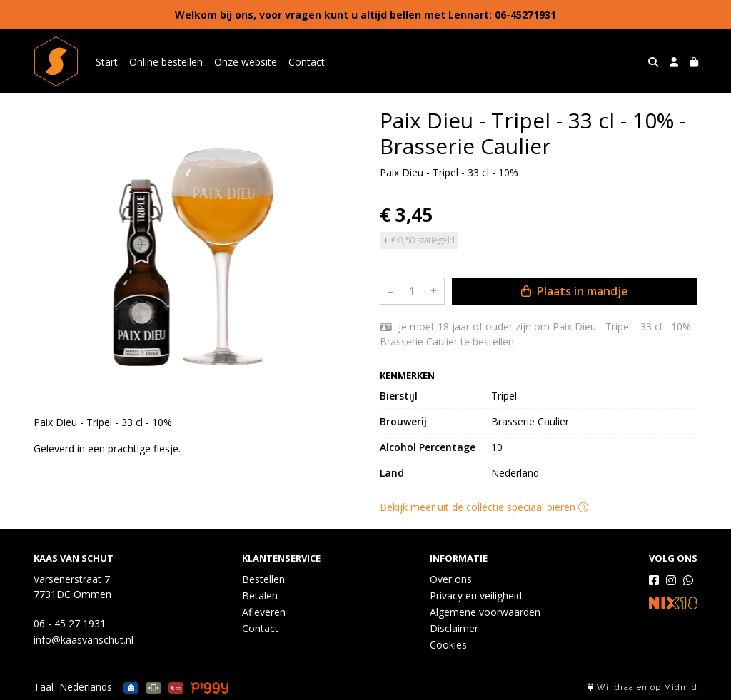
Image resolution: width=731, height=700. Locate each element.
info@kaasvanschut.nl (84, 640)
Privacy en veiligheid (476, 595)
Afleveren (264, 612)
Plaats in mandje (575, 291)
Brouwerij (403, 421)
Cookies (448, 645)
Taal (44, 687)
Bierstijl (399, 396)
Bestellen (263, 579)
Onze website (246, 62)
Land (392, 473)
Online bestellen (166, 62)
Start (107, 62)
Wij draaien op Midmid (642, 688)
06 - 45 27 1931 (70, 623)
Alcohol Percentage (428, 447)
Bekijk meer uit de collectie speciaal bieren (484, 507)
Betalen (260, 595)
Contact (307, 62)
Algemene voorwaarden (485, 612)
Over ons (451, 579)
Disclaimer (454, 628)
